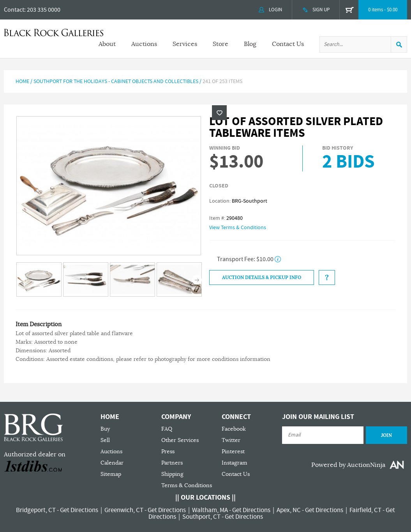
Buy (105, 429)
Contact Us (288, 44)
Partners (172, 463)
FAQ (167, 429)
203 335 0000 (44, 10)
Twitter (231, 440)
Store (220, 44)
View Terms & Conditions (238, 228)
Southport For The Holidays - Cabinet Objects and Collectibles (116, 81)
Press (168, 452)
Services (185, 44)
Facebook (234, 429)
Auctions (144, 44)
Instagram (235, 463)
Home (22, 81)
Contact (14, 10)
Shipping (172, 474)
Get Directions (79, 510)
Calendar (112, 463)
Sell (105, 440)
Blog (250, 44)
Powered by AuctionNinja (348, 465)
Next (197, 280)
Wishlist (219, 113)
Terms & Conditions (187, 485)
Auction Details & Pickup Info (262, 277)
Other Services (180, 440)
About (107, 44)
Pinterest (233, 452)
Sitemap (111, 474)
